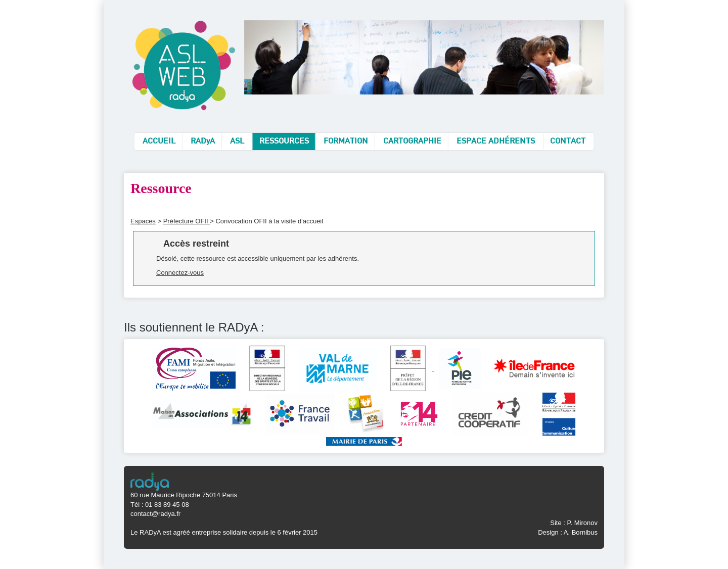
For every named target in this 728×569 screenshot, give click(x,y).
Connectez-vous (180, 273)
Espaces (143, 221)
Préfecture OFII (187, 221)
